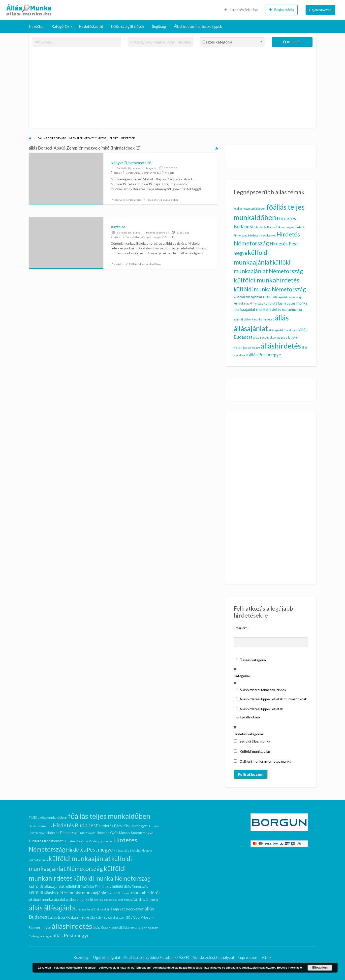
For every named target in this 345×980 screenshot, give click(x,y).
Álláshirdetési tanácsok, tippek (198, 26)
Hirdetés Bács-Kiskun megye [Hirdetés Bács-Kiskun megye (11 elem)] (274, 227)
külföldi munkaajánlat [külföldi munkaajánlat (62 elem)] (80, 859)
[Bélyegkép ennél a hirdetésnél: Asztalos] (66, 243)
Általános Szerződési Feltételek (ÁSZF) (157, 957)
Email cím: (241, 628)
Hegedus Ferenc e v (157, 233)
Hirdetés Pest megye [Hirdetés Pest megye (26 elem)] (89, 850)
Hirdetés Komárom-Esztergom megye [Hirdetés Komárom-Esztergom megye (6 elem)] (88, 841)
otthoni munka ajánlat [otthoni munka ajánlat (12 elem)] (47, 899)
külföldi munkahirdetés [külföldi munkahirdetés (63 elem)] (267, 280)
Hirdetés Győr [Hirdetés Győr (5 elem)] (86, 833)
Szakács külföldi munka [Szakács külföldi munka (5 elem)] (118, 900)
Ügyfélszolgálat (107, 957)
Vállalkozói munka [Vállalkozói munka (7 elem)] (146, 900)
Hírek (267, 957)
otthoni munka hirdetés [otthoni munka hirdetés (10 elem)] (259, 319)
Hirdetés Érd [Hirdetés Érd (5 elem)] (122, 850)
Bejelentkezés (320, 10)
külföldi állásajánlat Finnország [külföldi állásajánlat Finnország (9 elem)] (282, 297)
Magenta (151, 168)
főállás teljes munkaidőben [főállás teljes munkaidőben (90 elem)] (109, 816)
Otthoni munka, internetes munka (262, 761)
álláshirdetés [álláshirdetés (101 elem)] (281, 346)
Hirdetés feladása (241, 10)
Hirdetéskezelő (91, 26)
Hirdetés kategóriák (249, 734)
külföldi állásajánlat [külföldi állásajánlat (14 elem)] (248, 297)
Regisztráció (282, 10)
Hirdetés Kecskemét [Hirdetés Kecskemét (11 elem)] (262, 235)
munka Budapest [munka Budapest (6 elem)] (120, 893)
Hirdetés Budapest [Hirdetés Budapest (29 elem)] (75, 825)
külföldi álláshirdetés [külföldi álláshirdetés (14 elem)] (280, 303)
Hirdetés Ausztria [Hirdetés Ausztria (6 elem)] (40, 826)
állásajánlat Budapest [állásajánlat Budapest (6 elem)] (92, 909)
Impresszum (248, 957)
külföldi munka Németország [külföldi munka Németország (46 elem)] (270, 289)
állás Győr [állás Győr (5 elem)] (119, 918)
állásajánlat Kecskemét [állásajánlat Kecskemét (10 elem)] (283, 330)
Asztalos (118, 227)
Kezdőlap (36, 26)
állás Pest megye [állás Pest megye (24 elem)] (265, 354)
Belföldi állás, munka (128, 168)
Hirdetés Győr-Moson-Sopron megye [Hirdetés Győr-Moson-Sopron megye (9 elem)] (125, 833)
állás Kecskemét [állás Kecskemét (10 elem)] (106, 927)
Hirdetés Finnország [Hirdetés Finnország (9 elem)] (61, 833)
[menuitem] (241, 10)
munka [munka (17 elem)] (302, 303)
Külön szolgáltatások (127, 26)
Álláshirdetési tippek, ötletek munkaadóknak (270, 699)
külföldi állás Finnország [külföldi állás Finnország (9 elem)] (248, 303)
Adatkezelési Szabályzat (213, 957)
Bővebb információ (289, 968)
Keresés (292, 42)
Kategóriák (60, 26)
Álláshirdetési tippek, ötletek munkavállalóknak (258, 713)
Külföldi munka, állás (252, 751)
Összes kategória (250, 660)
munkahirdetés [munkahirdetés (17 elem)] (269, 309)
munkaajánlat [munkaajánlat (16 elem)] (245, 309)
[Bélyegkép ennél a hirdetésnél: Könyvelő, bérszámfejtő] (66, 179)
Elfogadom (320, 968)
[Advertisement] (172, 89)
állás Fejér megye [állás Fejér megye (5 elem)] (101, 918)
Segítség (159, 26)
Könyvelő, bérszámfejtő (131, 163)
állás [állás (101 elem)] (282, 318)
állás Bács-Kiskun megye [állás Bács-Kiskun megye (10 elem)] (269, 337)
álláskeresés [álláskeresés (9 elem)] (129, 927)
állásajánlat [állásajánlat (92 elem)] (251, 328)
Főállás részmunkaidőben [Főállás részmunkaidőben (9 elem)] (250, 209)
